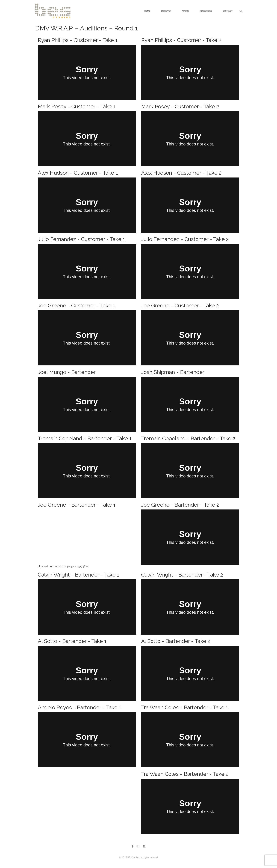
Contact (228, 11)
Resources (206, 11)
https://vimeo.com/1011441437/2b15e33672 (63, 566)
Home (147, 11)
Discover (166, 11)
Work (185, 11)
